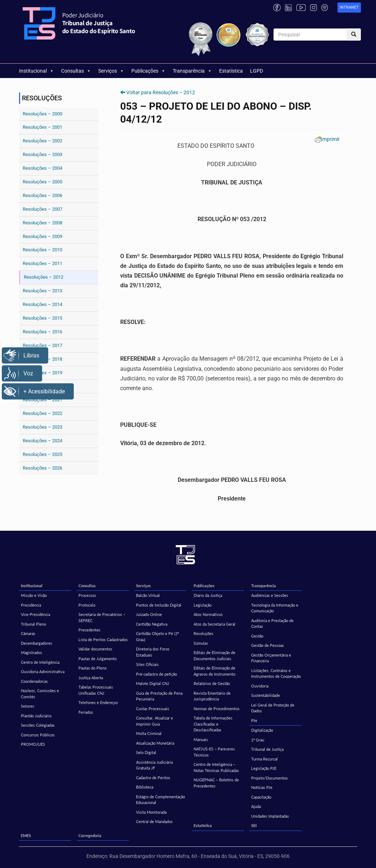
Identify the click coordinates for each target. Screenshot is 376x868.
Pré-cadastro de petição (157, 674)
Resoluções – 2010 (42, 250)
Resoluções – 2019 (42, 373)
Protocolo (87, 605)
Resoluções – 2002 (42, 141)
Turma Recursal (264, 759)
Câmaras (28, 633)
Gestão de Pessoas (268, 645)
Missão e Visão (34, 595)
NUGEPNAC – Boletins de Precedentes (216, 783)
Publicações (148, 71)
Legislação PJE (264, 768)
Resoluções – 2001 (42, 127)
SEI (254, 825)
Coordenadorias (34, 681)
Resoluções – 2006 (42, 195)
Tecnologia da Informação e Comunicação (275, 608)
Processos (87, 595)
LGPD (257, 71)
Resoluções (203, 633)
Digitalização (262, 730)
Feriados (86, 712)
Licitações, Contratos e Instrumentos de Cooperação (276, 673)
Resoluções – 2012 (44, 277)
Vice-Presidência (35, 614)
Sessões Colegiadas (38, 725)
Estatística (231, 71)
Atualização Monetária (155, 743)
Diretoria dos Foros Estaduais (153, 652)
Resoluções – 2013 (42, 291)
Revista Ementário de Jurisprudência (212, 696)
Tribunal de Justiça (267, 749)
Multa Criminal (149, 733)
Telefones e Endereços (98, 702)
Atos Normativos (208, 614)
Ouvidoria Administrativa (43, 671)
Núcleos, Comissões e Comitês (40, 694)
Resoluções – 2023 (42, 427)
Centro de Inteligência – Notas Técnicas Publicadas (216, 767)
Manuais (201, 739)
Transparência (192, 71)
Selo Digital (146, 752)
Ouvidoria (260, 686)
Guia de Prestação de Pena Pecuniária (159, 696)
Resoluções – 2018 (42, 359)
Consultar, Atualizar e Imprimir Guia (155, 721)
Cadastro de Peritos (153, 778)
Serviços (111, 71)
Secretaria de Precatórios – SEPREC (102, 617)
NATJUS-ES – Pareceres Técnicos (214, 752)
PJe (254, 720)
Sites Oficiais (147, 664)
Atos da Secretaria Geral (214, 624)
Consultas (76, 71)
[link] (349, 8)
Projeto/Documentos (269, 778)
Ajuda (256, 806)
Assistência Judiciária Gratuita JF (154, 765)
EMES (26, 835)
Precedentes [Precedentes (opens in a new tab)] (89, 630)
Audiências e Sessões (270, 595)
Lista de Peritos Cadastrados (103, 639)
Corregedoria (90, 835)
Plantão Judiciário (36, 716)
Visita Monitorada (151, 812)
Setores (28, 706)
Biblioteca (145, 787)
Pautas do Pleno (92, 668)
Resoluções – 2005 (42, 182)
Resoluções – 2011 (42, 263)
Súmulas (201, 643)
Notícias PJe (262, 787)
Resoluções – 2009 (42, 236)
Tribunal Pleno (33, 624)
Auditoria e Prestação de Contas (272, 623)
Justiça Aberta (91, 678)
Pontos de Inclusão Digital (159, 605)
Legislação (203, 605)
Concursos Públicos (38, 735)
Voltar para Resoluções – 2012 (161, 92)
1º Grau (258, 740)
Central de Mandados (154, 821)
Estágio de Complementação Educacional (160, 800)
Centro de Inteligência (40, 662)
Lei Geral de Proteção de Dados (273, 708)
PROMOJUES (33, 744)
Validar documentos (95, 649)
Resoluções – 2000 (42, 114)
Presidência (31, 605)
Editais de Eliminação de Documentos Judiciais (214, 655)
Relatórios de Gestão (212, 683)
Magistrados (31, 652)
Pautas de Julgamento (98, 659)
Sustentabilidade (266, 695)
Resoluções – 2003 (42, 154)
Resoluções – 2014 (42, 304)
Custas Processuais (153, 709)
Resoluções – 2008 (42, 223)
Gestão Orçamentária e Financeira (271, 658)
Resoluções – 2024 (42, 441)
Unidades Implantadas (270, 816)
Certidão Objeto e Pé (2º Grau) (157, 636)
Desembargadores (37, 643)
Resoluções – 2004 (42, 168)
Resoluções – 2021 (42, 400)
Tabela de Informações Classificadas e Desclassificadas (213, 724)
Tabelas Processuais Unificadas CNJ (96, 690)
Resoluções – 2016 (42, 332)
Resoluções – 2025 (42, 454)
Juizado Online (149, 614)
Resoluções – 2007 (42, 209)
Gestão (257, 636)
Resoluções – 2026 (42, 468)
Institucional (37, 71)
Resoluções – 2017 (42, 345)
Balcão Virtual (148, 595)
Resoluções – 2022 (42, 413)
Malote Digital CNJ (153, 683)
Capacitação (261, 797)
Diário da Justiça (208, 595)
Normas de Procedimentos (217, 709)
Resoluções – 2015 (42, 318)
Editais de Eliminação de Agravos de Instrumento (214, 671)
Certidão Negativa (152, 624)
